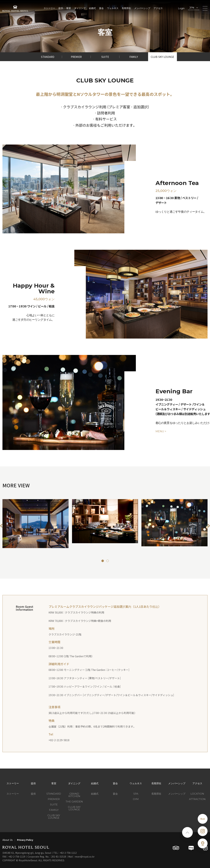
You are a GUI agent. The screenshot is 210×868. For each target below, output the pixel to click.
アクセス (158, 8)
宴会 (101, 8)
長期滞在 (126, 8)
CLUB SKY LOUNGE (74, 808)
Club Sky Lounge (162, 57)
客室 (69, 8)
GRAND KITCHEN (74, 795)
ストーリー (49, 8)
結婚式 (92, 8)
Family (134, 57)
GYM (136, 799)
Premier (76, 57)
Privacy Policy (25, 840)
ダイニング (80, 8)
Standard (48, 57)
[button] (1, 526)
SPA (136, 794)
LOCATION (197, 794)
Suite (105, 57)
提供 (61, 8)
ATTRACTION (197, 799)
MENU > (161, 431)
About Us (8, 840)
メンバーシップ (142, 8)
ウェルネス (113, 8)
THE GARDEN (74, 802)
